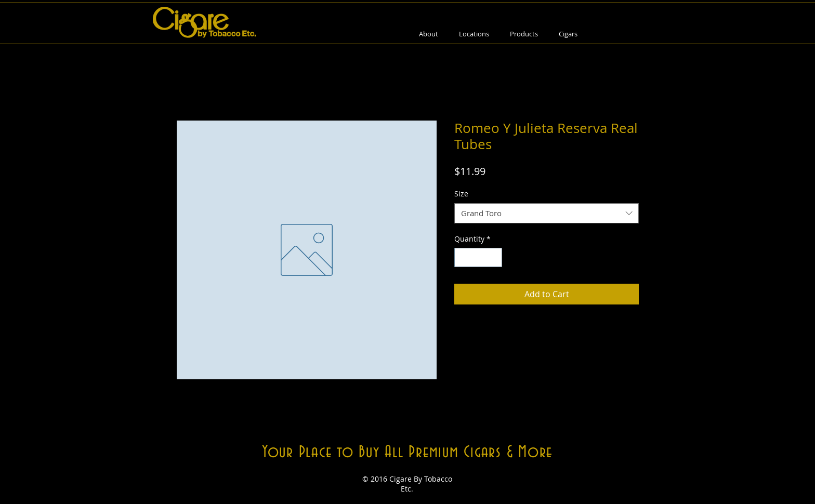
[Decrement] (462, 257)
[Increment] (494, 257)
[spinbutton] (478, 257)
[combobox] (547, 213)
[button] (524, 34)
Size (461, 194)
